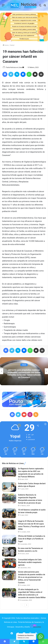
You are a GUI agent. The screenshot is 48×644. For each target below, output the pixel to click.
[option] (24, 371)
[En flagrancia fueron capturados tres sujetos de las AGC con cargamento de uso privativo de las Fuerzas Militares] (9, 472)
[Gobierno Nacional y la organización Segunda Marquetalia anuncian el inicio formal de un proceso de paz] (9, 498)
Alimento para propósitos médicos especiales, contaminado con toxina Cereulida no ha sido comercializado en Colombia (24, 374)
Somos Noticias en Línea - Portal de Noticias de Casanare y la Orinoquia (25, 622)
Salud (12, 45)
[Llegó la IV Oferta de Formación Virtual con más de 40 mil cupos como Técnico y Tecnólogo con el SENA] (9, 525)
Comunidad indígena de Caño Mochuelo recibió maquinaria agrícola (30, 562)
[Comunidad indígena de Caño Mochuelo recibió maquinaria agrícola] (9, 563)
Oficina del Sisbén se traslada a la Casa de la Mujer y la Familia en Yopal (32, 539)
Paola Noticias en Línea (14, 67)
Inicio (6, 45)
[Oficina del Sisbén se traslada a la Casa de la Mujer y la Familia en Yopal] (9, 540)
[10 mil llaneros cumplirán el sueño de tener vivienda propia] (9, 513)
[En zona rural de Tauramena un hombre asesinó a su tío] (9, 552)
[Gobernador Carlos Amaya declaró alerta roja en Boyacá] (9, 487)
